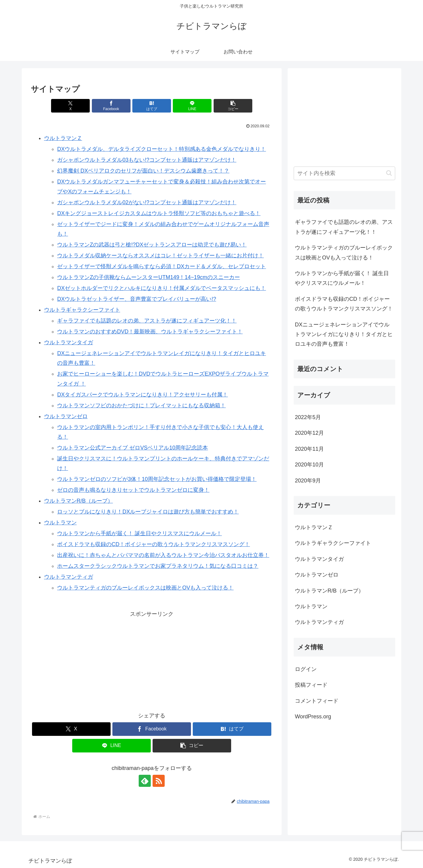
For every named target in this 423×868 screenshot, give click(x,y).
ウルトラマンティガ (69, 577)
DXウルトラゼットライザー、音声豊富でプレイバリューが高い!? (137, 299)
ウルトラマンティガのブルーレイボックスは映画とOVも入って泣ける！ (145, 588)
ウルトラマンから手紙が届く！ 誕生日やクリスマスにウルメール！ (139, 533)
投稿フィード (311, 685)
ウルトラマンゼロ (66, 416)
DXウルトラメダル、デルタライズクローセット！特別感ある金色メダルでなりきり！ (161, 149)
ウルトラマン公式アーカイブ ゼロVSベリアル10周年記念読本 (132, 448)
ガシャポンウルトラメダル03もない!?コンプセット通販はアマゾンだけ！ (147, 160)
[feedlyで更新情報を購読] (145, 781)
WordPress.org (313, 717)
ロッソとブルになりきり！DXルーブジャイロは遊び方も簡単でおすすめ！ (148, 512)
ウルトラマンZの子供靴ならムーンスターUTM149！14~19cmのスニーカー (149, 277)
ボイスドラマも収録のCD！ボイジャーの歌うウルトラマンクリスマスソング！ (153, 544)
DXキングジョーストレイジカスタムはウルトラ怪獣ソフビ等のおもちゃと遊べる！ (159, 213)
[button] (233, 106)
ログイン (306, 669)
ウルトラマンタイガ (69, 342)
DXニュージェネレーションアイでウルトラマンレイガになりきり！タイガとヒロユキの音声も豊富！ (344, 334)
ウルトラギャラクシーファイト (82, 310)
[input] (344, 173)
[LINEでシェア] (192, 106)
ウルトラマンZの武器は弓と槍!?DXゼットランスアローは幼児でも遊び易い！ (152, 245)
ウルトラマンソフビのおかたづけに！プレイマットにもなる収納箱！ (141, 405)
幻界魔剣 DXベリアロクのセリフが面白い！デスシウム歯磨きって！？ (143, 171)
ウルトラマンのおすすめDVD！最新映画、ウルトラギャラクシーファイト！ (150, 332)
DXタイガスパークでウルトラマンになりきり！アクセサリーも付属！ (142, 395)
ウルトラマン (60, 523)
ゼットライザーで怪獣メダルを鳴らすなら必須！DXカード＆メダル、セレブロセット (161, 266)
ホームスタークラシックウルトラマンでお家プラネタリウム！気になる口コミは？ (158, 566)
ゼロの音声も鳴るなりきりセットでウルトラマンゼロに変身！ (133, 490)
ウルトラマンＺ (63, 138)
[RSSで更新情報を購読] (159, 781)
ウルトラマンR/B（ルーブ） (79, 501)
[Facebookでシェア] (111, 106)
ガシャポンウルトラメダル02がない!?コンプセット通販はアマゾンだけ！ (147, 202)
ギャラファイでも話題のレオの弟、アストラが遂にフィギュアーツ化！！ (147, 321)
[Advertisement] (152, 661)
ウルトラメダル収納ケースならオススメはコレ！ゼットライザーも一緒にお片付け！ (160, 256)
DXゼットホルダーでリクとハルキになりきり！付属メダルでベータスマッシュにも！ (161, 288)
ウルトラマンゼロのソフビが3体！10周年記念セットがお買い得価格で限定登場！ (157, 479)
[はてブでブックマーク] (152, 106)
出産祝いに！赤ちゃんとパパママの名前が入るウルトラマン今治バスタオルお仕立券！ (163, 555)
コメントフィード (317, 701)
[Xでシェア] (70, 106)
